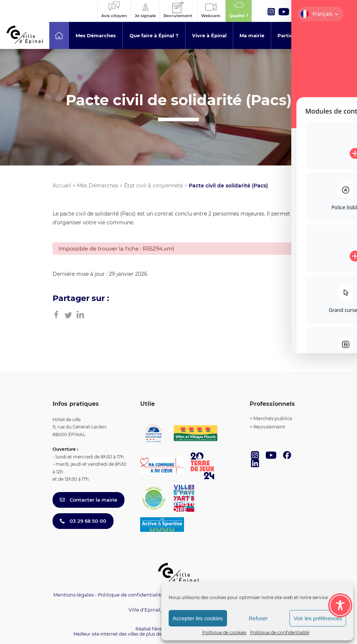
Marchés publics (273, 418)
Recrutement (269, 427)
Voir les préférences (318, 618)
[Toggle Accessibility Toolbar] (340, 605)
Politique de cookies (224, 632)
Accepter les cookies (198, 618)
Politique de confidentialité (280, 632)
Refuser (258, 618)
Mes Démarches (98, 186)
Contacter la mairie (89, 500)
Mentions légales (74, 595)
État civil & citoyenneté (153, 186)
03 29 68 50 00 (83, 521)
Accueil (62, 186)
